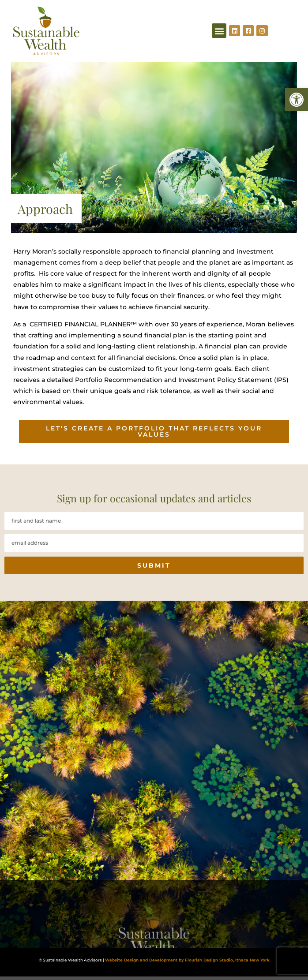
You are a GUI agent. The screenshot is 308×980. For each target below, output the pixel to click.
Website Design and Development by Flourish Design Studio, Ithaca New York (187, 960)
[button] (297, 100)
